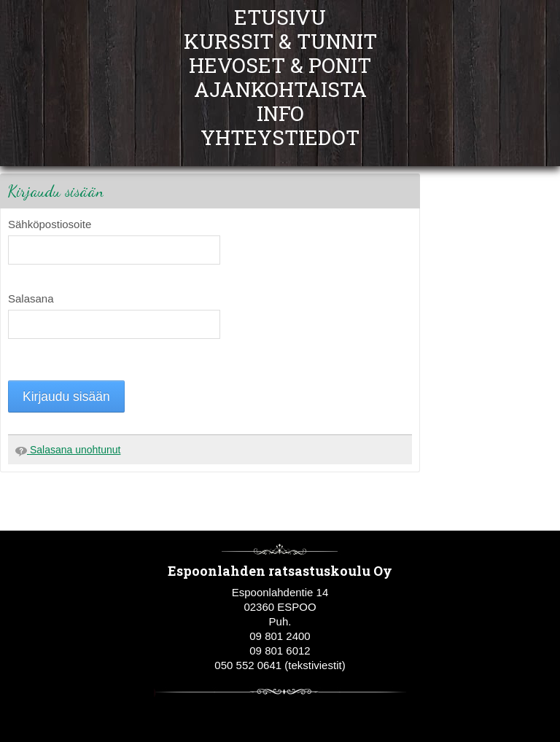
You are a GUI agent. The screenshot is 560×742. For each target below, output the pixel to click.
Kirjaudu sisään (66, 397)
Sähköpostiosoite (50, 224)
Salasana (31, 298)
